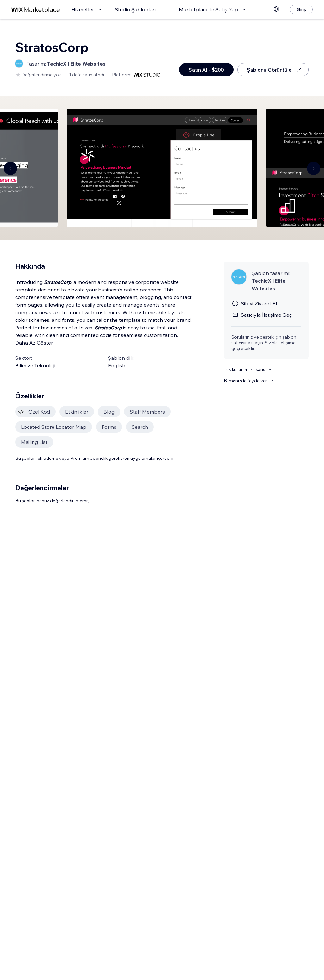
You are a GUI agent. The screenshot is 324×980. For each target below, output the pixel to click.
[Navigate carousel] (10, 168)
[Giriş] (301, 9)
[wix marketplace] (36, 10)
